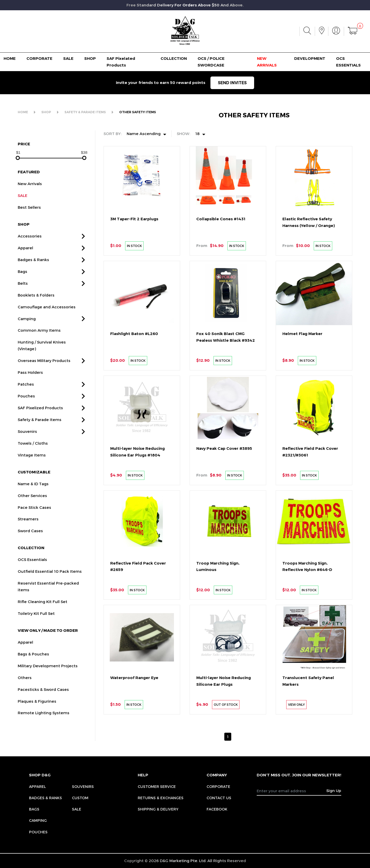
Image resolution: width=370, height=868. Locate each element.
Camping (27, 342)
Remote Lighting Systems (44, 736)
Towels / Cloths (33, 466)
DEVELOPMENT (310, 58)
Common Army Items (39, 354)
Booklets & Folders (36, 318)
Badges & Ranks (33, 283)
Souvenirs (27, 454)
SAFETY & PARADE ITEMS (85, 112)
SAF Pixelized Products (40, 431)
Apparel (25, 271)
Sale (77, 809)
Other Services (32, 519)
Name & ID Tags (33, 507)
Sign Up (334, 790)
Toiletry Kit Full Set (36, 636)
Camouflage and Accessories (47, 330)
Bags (22, 294)
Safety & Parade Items (40, 443)
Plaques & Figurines (37, 724)
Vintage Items (32, 478)
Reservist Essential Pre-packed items (48, 610)
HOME (10, 58)
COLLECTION (174, 58)
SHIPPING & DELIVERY (158, 809)
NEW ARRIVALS (267, 62)
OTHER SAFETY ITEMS (138, 112)
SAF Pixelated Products (121, 62)
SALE (68, 58)
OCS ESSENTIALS (348, 62)
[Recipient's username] (292, 791)
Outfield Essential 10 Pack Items (50, 595)
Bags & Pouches (33, 677)
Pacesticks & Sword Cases (43, 712)
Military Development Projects (48, 689)
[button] (83, 259)
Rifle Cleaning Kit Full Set (43, 625)
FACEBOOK (217, 809)
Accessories (30, 259)
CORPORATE (39, 58)
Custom (80, 798)
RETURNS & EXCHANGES (161, 798)
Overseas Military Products (44, 384)
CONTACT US (219, 798)
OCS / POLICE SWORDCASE (211, 62)
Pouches (26, 419)
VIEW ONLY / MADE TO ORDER (48, 653)
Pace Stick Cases (34, 530)
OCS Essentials (32, 583)
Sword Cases (30, 554)
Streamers (28, 542)
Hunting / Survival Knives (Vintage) (42, 369)
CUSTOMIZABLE (34, 495)
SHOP (90, 58)
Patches (26, 407)
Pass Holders (30, 396)
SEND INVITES (232, 83)
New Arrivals (30, 207)
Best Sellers (29, 231)
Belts (23, 306)
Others (25, 701)
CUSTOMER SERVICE (157, 786)
